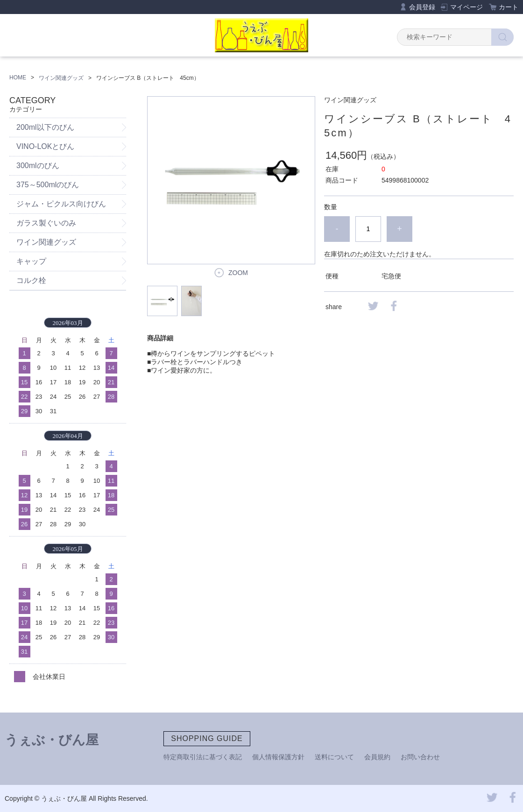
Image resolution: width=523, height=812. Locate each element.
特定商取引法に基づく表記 (203, 757)
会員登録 (422, 7)
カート (509, 7)
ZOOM (238, 273)
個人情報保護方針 (278, 757)
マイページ (466, 7)
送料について (334, 757)
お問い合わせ (420, 757)
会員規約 (377, 757)
